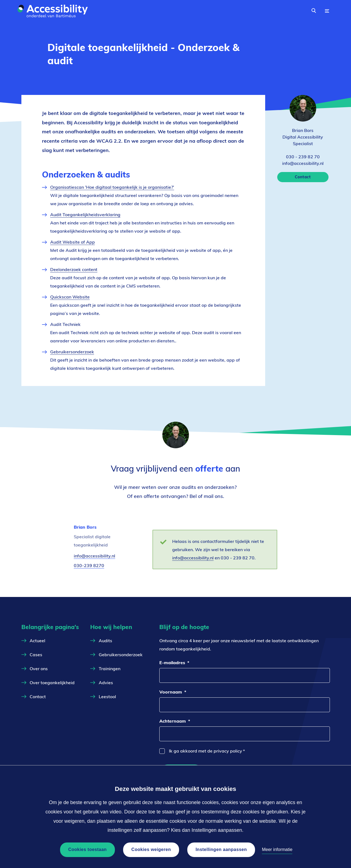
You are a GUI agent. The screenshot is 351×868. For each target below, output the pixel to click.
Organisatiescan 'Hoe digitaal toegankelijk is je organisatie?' (112, 187)
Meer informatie (277, 849)
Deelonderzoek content (74, 269)
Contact (303, 177)
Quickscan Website (70, 297)
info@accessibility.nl (94, 556)
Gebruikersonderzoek (72, 352)
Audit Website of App (73, 242)
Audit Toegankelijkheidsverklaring (85, 215)
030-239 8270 (89, 565)
